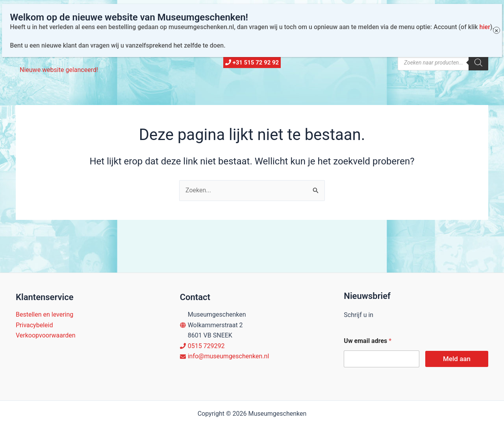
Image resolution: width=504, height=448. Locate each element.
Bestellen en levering (44, 314)
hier (485, 9)
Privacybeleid (34, 325)
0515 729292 (206, 346)
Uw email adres (368, 341)
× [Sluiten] (496, 13)
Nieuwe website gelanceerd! (59, 70)
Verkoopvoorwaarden (46, 335)
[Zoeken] (478, 63)
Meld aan (457, 359)
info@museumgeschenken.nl (229, 356)
